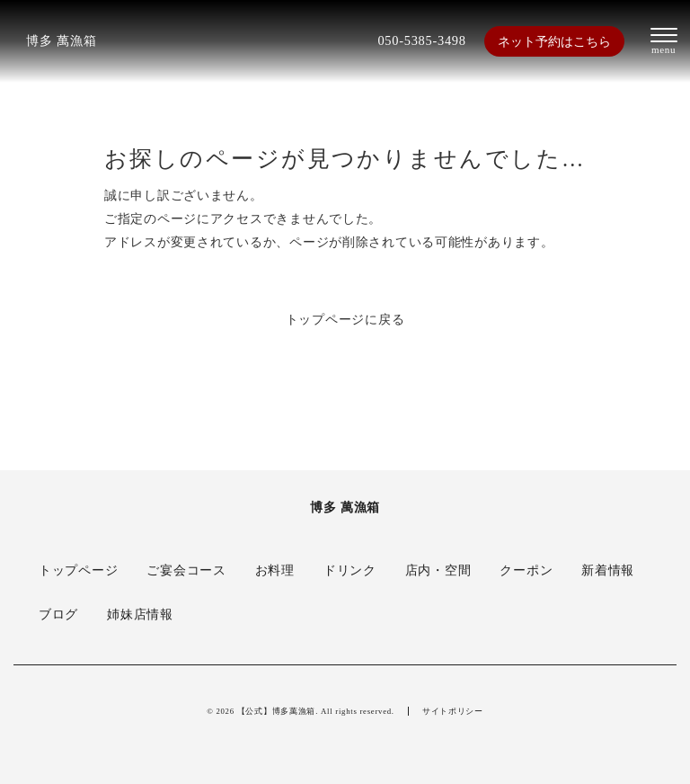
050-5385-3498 (421, 40)
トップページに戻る (345, 319)
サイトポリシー (453, 711)
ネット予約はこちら (554, 41)
